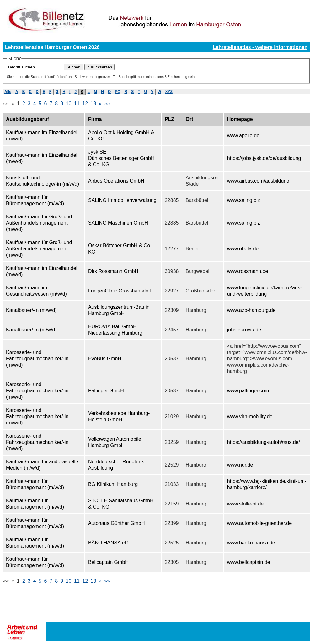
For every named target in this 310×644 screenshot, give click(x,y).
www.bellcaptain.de (249, 562)
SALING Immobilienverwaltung (122, 200)
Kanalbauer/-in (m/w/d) (31, 310)
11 (77, 104)
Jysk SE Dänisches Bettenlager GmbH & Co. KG (121, 158)
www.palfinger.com (248, 391)
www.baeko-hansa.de (251, 543)
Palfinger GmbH (106, 391)
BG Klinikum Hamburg (113, 484)
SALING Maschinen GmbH (118, 223)
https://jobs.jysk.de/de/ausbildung (264, 158)
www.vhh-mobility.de (250, 416)
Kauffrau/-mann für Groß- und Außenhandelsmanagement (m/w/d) (39, 223)
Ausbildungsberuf (27, 119)
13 (94, 104)
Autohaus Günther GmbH (117, 523)
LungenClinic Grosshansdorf (120, 291)
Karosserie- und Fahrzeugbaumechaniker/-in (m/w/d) (37, 359)
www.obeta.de (243, 249)
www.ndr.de (240, 465)
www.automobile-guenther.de (259, 523)
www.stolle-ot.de (246, 504)
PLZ (169, 119)
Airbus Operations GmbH (116, 181)
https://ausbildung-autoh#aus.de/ (264, 442)
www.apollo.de (243, 136)
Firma (95, 119)
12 (85, 104)
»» (107, 104)
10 (69, 104)
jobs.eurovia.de (244, 330)
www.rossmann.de (248, 271)
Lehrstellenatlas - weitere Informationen (260, 47)
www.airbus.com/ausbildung (258, 181)
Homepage (240, 119)
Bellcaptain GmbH (108, 562)
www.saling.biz (244, 200)
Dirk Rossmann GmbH (113, 271)
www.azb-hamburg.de (251, 310)
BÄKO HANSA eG (108, 543)
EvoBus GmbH (105, 359)
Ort (189, 119)
